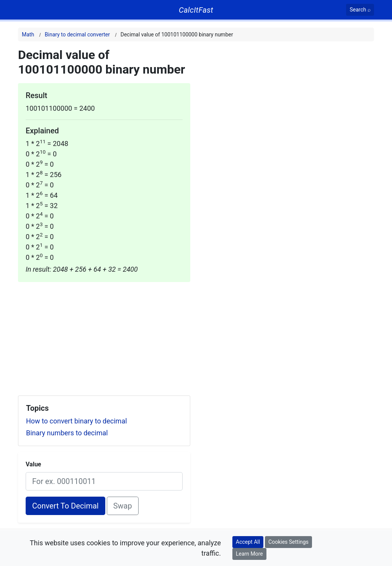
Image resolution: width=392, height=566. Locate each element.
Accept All (248, 542)
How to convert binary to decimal (77, 421)
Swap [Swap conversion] (123, 506)
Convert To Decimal (65, 506)
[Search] (360, 10)
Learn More (249, 554)
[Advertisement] (104, 336)
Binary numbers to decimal (67, 433)
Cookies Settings (288, 542)
